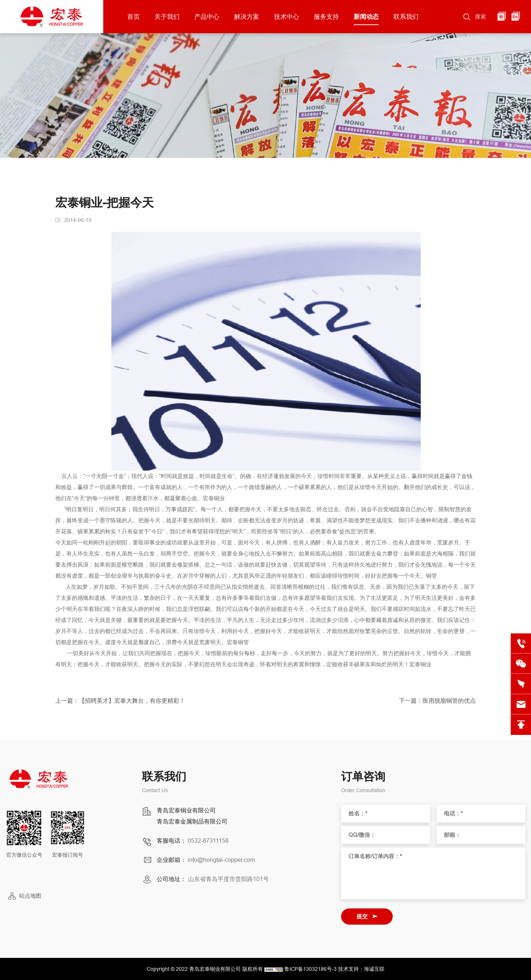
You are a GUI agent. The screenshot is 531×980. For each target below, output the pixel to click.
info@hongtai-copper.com (221, 860)
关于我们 (167, 17)
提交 (362, 916)
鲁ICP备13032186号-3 (310, 969)
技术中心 (287, 17)
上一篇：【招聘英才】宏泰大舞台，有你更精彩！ (120, 703)
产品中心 (207, 17)
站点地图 (30, 896)
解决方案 (247, 17)
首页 (133, 17)
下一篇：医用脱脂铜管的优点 (437, 703)
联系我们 (406, 17)
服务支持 (326, 17)
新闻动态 (366, 17)
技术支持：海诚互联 (361, 969)
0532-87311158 (208, 840)
